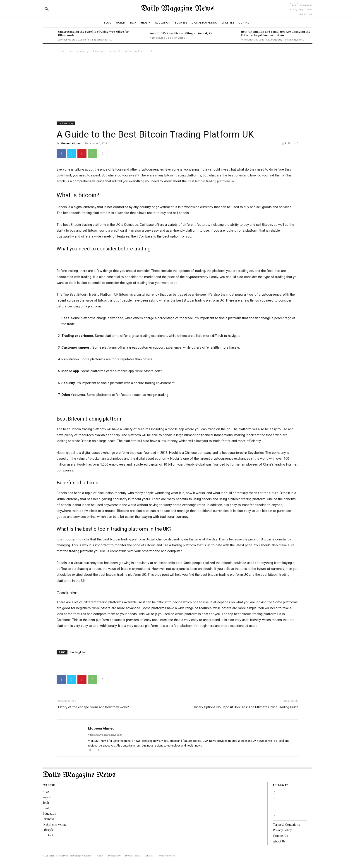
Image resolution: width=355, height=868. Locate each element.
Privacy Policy (282, 830)
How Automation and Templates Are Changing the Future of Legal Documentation (276, 33)
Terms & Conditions (286, 824)
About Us (279, 841)
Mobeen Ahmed (71, 143)
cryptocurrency (79, 51)
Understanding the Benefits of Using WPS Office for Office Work (93, 33)
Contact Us (280, 836)
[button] (47, 9)
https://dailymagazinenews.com (105, 735)
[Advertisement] (177, 88)
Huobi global (78, 652)
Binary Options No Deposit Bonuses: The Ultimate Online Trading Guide (246, 707)
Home (61, 51)
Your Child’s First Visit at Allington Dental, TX (181, 33)
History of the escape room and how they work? (93, 707)
